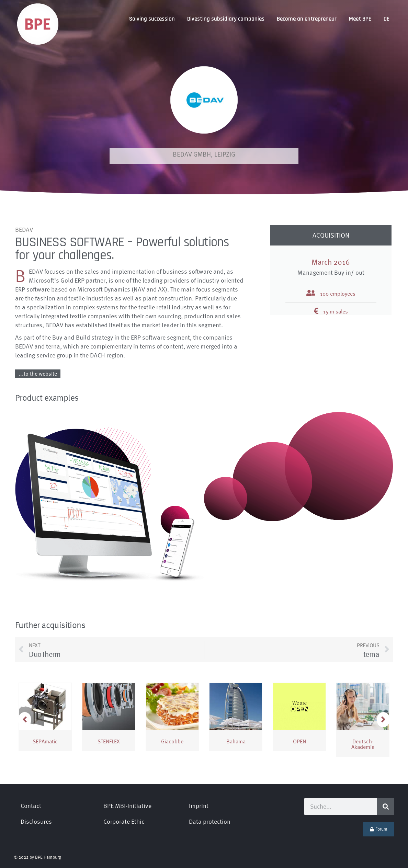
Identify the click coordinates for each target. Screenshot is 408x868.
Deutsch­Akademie (363, 744)
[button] (383, 720)
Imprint (199, 806)
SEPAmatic (45, 741)
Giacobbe (172, 741)
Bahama (236, 741)
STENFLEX (109, 741)
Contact (31, 806)
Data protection (210, 821)
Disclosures (36, 821)
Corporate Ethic (124, 821)
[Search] (386, 807)
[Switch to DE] (387, 19)
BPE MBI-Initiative (127, 806)
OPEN (299, 741)
